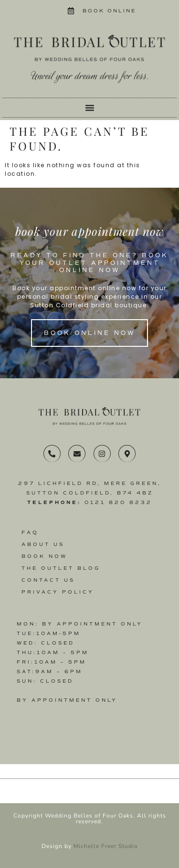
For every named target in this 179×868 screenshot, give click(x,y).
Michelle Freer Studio (106, 846)
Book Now (44, 556)
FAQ (30, 532)
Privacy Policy (58, 592)
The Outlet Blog (61, 568)
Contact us (48, 580)
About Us (43, 544)
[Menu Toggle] (90, 108)
